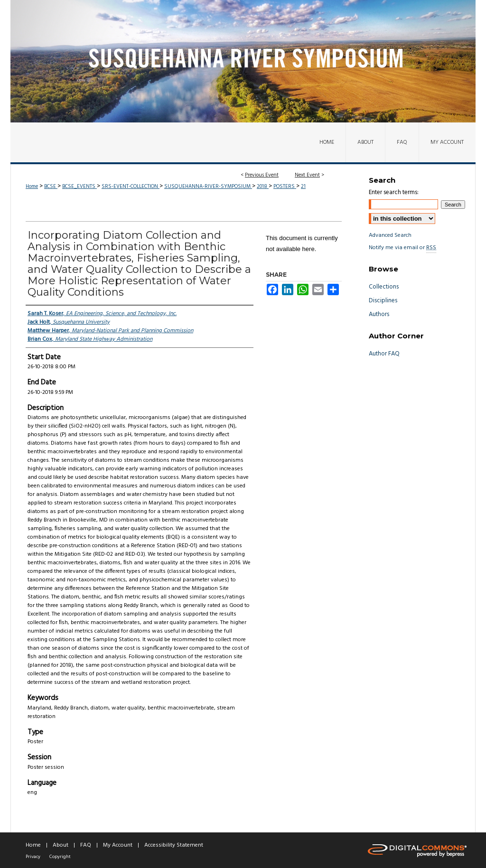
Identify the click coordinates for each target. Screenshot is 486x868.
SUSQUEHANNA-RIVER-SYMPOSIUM (208, 187)
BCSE (51, 187)
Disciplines (383, 301)
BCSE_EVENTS (79, 187)
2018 (263, 187)
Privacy (33, 857)
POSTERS (285, 187)
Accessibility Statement (174, 845)
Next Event (307, 175)
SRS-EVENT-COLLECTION (131, 187)
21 (303, 187)
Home (32, 187)
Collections (384, 287)
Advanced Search (390, 235)
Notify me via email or (402, 248)
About (61, 845)
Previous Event (262, 175)
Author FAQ (384, 354)
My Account (118, 845)
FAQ (86, 845)
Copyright (60, 857)
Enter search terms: (394, 192)
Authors (379, 314)
